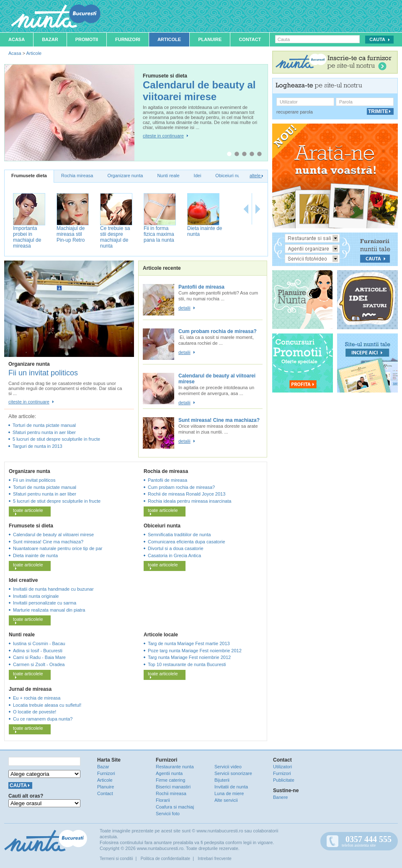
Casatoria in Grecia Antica (174, 555)
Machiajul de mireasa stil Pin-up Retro (71, 234)
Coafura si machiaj (175, 807)
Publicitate (284, 780)
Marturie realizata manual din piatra (49, 610)
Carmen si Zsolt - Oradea (39, 664)
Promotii (87, 39)
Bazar (50, 39)
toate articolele (28, 511)
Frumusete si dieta (31, 526)
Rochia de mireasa (166, 471)
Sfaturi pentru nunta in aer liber (44, 432)
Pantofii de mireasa (201, 287)
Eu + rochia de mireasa (37, 698)
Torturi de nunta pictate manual (44, 425)
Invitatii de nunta (231, 787)
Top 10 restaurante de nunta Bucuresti (187, 664)
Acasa (17, 39)
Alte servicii (226, 800)
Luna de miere (229, 793)
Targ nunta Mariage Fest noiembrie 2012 (189, 657)
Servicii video (228, 767)
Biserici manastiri (173, 787)
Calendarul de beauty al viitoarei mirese (199, 91)
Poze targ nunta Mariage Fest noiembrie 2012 (195, 651)
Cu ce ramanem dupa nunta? (43, 719)
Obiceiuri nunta (231, 176)
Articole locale (161, 635)
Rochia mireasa (77, 176)
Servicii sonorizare (233, 773)
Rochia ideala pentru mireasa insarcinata (189, 501)
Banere (280, 797)
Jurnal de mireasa (30, 689)
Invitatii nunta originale (36, 596)
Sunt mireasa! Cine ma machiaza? (219, 420)
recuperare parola (295, 112)
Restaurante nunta (175, 767)
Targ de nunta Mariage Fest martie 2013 (189, 643)
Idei (198, 176)
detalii (184, 308)
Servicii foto (168, 814)
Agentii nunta (169, 773)
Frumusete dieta (29, 176)
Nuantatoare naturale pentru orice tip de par (58, 548)
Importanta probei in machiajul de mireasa (27, 237)
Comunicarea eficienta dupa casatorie (187, 542)
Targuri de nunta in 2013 (37, 446)
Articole (169, 39)
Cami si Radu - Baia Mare (39, 657)
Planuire (210, 39)
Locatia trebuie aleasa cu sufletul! (47, 705)
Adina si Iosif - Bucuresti (38, 651)
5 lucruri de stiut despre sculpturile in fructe (56, 439)
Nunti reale (168, 176)
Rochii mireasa (171, 793)
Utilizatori (282, 767)
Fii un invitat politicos (43, 373)
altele (256, 176)
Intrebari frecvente (215, 859)
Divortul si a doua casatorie (176, 548)
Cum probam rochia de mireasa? (218, 331)
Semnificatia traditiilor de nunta (179, 535)
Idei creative (23, 580)
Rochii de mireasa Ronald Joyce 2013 (187, 494)
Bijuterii (222, 780)
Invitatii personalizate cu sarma (45, 603)
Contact (250, 39)
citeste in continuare (163, 136)
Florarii (163, 800)
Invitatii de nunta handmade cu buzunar (53, 589)
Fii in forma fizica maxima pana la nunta (159, 234)
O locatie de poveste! (35, 712)
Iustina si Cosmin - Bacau (39, 643)
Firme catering (170, 780)
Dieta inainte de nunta (35, 555)
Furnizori (128, 39)
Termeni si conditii (116, 859)
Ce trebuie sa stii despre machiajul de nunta (115, 237)
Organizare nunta (125, 176)
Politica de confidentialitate (165, 859)
